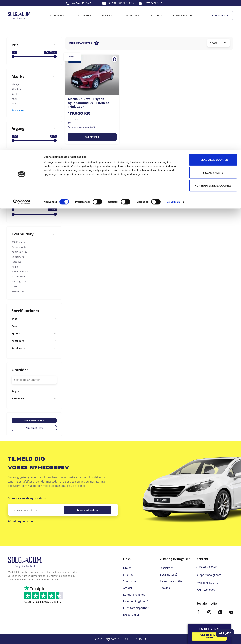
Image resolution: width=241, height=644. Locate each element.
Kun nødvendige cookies (213, 36)
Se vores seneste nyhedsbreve (28, 498)
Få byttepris (92, 137)
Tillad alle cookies (213, 10)
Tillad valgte (213, 23)
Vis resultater (34, 420)
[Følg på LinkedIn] (220, 610)
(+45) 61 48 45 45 (207, 564)
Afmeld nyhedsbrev (21, 521)
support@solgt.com (209, 572)
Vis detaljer (173, 52)
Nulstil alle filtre (34, 428)
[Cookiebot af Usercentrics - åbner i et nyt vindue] (22, 52)
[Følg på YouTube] (231, 610)
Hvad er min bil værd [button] (209, 637)
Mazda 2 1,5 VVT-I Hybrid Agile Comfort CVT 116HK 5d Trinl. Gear (89, 103)
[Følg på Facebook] (198, 610)
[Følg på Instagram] (209, 610)
